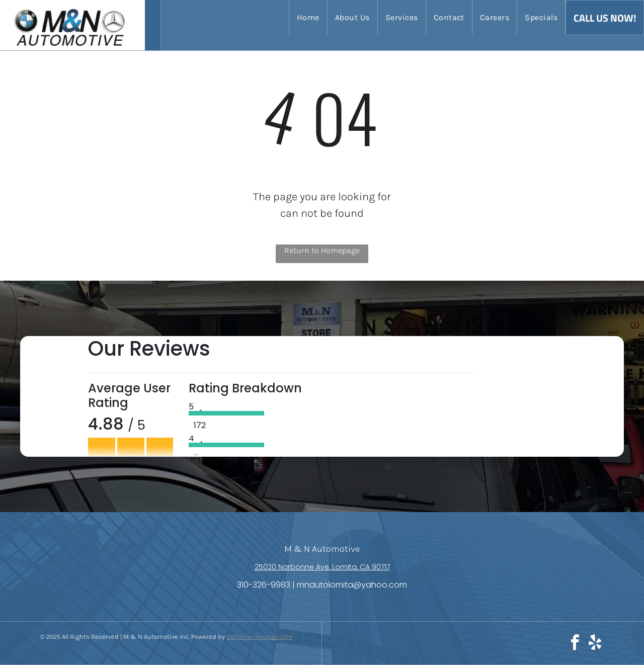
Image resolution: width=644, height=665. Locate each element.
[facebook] (575, 644)
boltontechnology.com (259, 637)
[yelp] (595, 644)
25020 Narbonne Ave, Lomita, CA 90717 (322, 567)
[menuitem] (308, 18)
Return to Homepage (322, 250)
